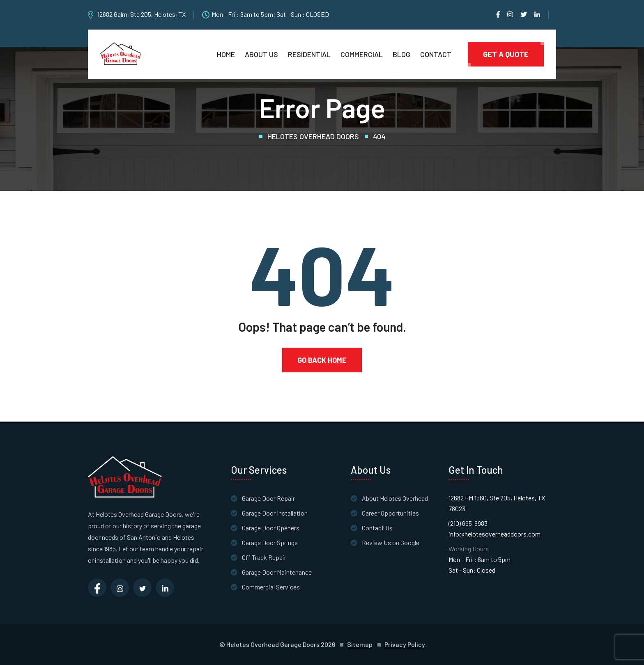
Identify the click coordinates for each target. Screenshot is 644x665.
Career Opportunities (390, 513)
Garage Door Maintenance (277, 572)
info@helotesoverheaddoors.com (494, 534)
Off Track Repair (264, 557)
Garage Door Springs (270, 542)
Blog (401, 54)
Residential (309, 54)
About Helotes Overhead (395, 498)
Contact (436, 54)
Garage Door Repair (268, 498)
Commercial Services (271, 587)
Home (226, 54)
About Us (261, 54)
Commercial (362, 54)
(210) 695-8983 (468, 523)
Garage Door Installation (275, 513)
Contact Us (377, 528)
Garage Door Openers (271, 528)
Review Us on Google (391, 542)
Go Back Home (322, 360)
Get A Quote (506, 54)
